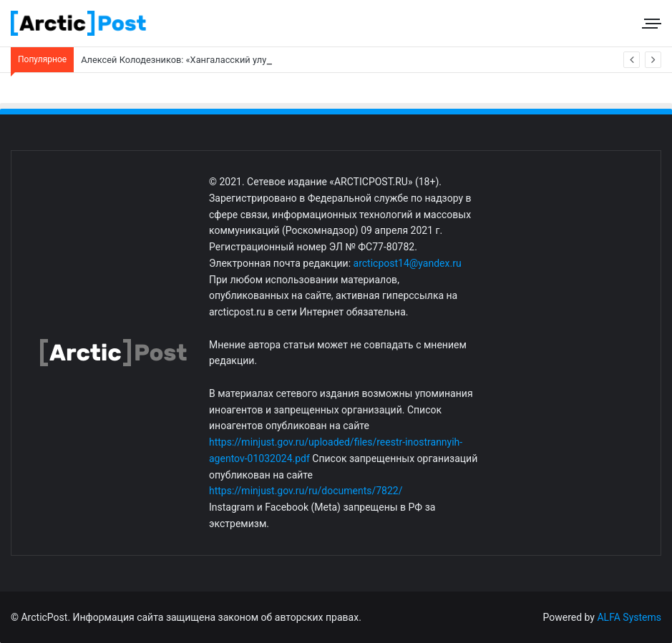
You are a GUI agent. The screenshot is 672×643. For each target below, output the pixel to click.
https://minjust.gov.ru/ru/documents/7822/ (306, 491)
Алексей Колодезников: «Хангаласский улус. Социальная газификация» (236, 60)
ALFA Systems (629, 617)
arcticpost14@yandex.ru (408, 263)
